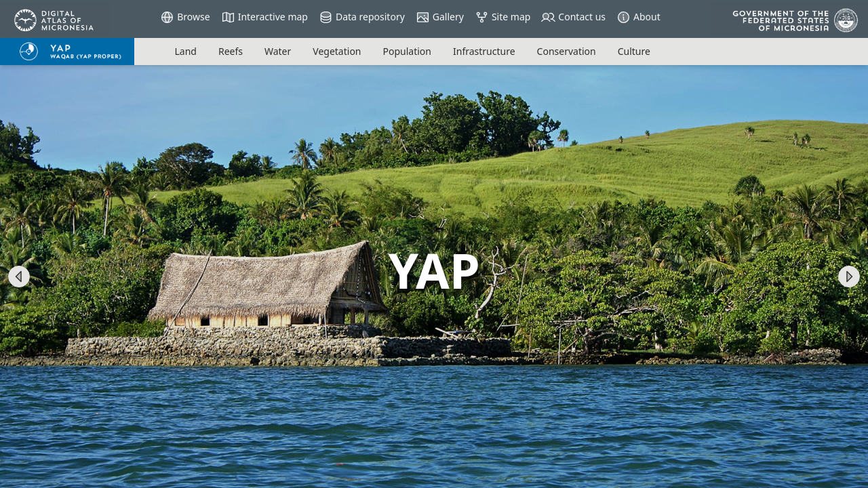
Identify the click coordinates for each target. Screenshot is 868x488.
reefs (231, 51)
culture (634, 51)
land (185, 51)
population (407, 51)
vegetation (337, 51)
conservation (567, 51)
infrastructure (484, 51)
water (278, 51)
